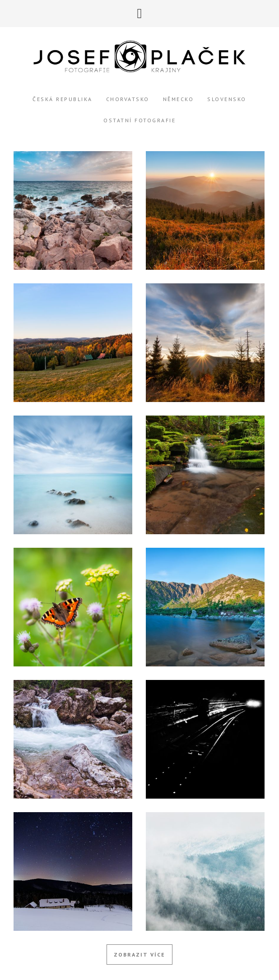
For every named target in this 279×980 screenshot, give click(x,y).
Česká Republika (63, 99)
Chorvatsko (128, 99)
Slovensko (227, 99)
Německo (179, 99)
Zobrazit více (139, 955)
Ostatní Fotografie (139, 120)
